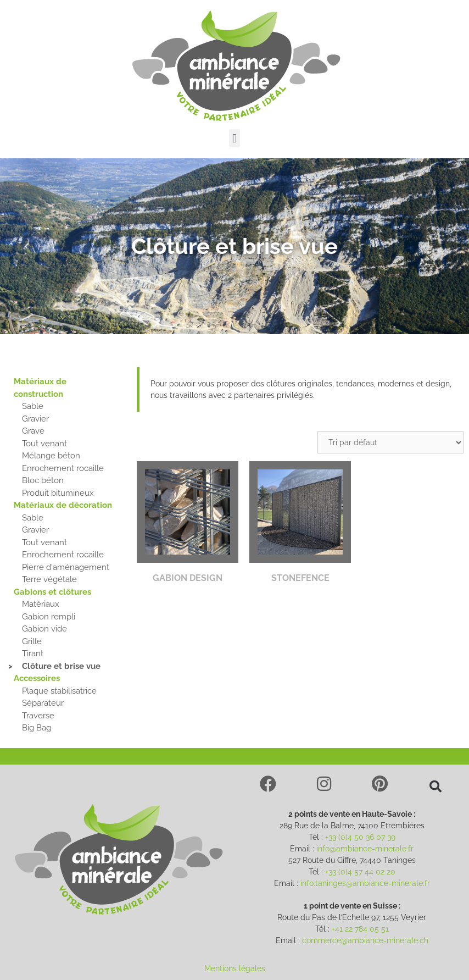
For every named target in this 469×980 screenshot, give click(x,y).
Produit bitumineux (58, 493)
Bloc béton (43, 480)
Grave (33, 431)
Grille (32, 641)
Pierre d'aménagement (66, 567)
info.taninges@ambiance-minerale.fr (365, 883)
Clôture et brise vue (61, 666)
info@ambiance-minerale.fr (365, 849)
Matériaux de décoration (63, 505)
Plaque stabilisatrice (59, 691)
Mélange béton (51, 456)
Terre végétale (49, 579)
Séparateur (43, 703)
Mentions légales (235, 968)
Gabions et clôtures (52, 592)
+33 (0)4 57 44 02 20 (360, 872)
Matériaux (41, 604)
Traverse (38, 716)
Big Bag (37, 728)
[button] (234, 138)
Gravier (35, 419)
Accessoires (37, 678)
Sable (33, 406)
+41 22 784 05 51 (360, 929)
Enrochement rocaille (63, 468)
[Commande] (390, 442)
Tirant (33, 654)
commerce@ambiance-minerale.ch (365, 940)
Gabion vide (44, 629)
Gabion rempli (49, 617)
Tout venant (44, 444)
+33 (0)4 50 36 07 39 (360, 837)
